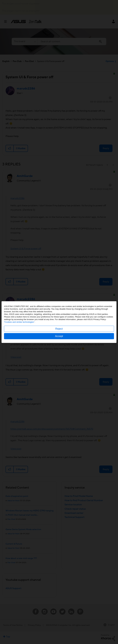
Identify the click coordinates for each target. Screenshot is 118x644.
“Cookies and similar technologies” (19, 322)
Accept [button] (59, 336)
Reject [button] (59, 329)
